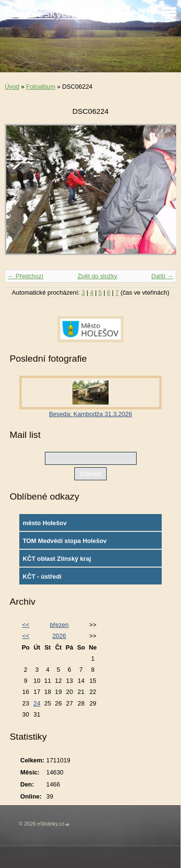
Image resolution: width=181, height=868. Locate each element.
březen (59, 625)
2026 (59, 636)
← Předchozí (26, 276)
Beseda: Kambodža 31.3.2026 (90, 414)
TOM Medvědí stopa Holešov (65, 541)
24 (37, 703)
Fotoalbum (41, 87)
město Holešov (45, 523)
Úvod (12, 87)
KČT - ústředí (42, 576)
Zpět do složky (97, 276)
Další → (162, 276)
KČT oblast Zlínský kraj (57, 559)
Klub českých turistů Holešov (80, 13)
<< (26, 625)
